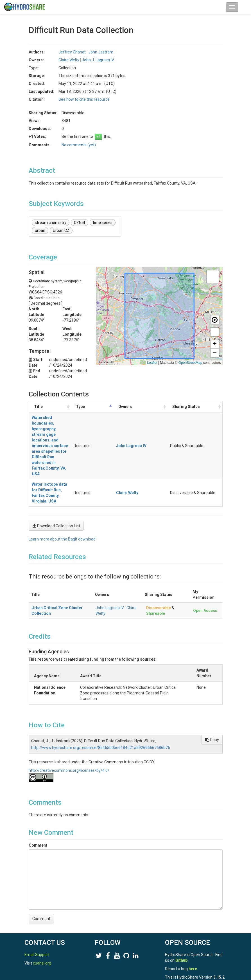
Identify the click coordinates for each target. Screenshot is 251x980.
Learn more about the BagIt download (62, 488)
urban (40, 230)
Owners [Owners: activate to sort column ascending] (172, 409)
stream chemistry (51, 223)
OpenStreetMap (190, 363)
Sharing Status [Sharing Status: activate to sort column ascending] (201, 409)
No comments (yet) (79, 145)
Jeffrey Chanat (72, 52)
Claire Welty (69, 60)
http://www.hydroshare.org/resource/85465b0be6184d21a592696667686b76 (101, 697)
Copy (212, 689)
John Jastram (101, 52)
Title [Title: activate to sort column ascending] (38, 409)
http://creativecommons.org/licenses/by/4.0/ (69, 720)
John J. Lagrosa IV (98, 60)
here (193, 935)
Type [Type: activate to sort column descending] (149, 409)
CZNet (80, 223)
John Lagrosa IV (110, 557)
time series (103, 223)
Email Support (37, 921)
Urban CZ (61, 230)
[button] (213, 277)
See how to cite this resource (84, 99)
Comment (38, 795)
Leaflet (152, 363)
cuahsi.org (42, 929)
